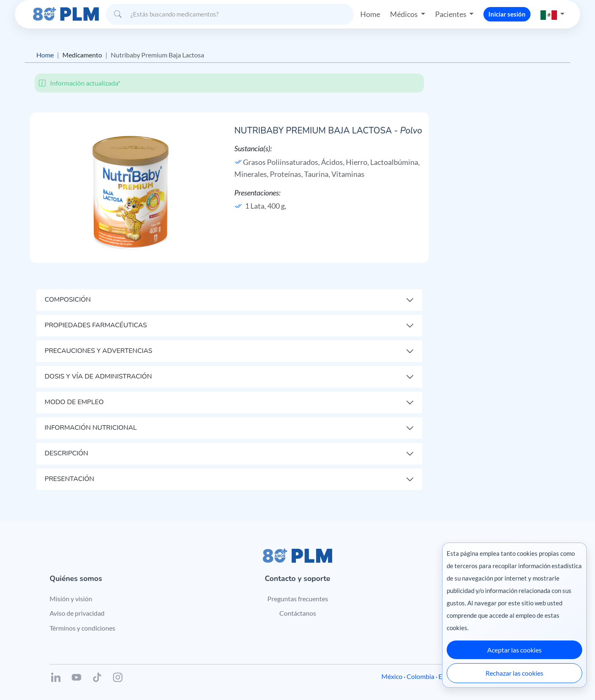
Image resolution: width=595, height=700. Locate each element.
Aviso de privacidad (77, 613)
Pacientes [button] (451, 14)
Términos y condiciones (82, 628)
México (392, 676)
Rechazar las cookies (514, 673)
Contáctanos (298, 613)
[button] (552, 14)
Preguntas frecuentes (298, 599)
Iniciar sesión (507, 14)
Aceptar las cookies (514, 650)
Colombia (420, 676)
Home (370, 14)
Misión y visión (71, 599)
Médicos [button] (405, 14)
